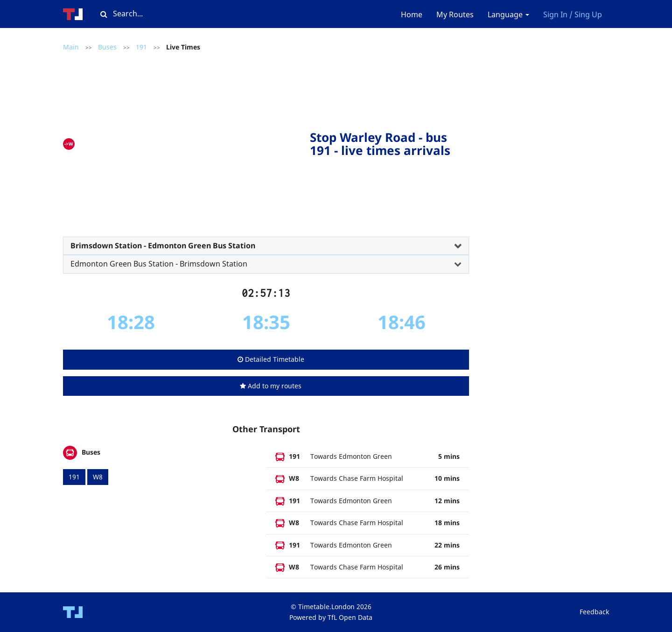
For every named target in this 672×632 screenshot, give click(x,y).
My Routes (455, 14)
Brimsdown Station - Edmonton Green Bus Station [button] (163, 246)
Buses (107, 47)
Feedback (594, 612)
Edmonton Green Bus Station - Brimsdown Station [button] (159, 264)
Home (412, 14)
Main (71, 47)
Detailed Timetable (271, 359)
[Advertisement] (195, 142)
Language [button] (508, 14)
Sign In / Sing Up (573, 14)
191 (141, 47)
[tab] (266, 246)
